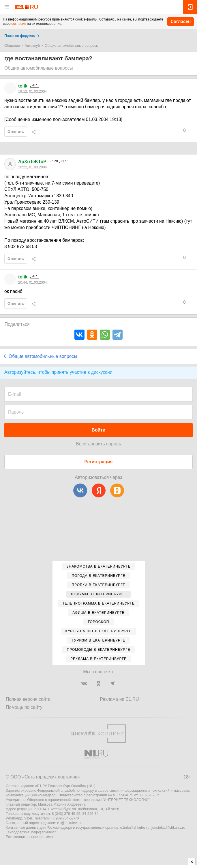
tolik (23, 86)
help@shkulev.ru (45, 832)
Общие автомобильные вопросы (72, 46)
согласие (19, 24)
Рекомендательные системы (29, 837)
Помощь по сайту (24, 707)
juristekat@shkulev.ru (168, 828)
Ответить (16, 132)
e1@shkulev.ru (69, 823)
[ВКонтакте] (80, 490)
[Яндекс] (99, 490)
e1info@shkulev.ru (135, 828)
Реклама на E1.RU (120, 699)
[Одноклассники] (117, 490)
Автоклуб (32, 46)
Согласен (181, 22)
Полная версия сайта (28, 699)
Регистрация (99, 462)
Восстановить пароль (98, 444)
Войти (99, 430)
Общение (12, 46)
